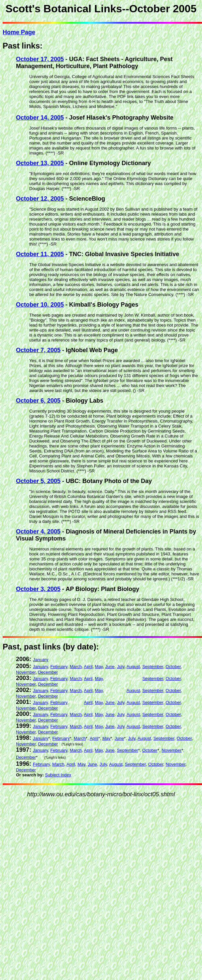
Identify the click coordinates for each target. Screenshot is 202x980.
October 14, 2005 (40, 118)
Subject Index (58, 775)
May (99, 667)
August (133, 667)
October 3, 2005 (38, 589)
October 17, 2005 (40, 59)
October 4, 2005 (38, 532)
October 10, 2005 (40, 305)
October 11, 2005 (40, 254)
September (153, 667)
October (173, 667)
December (48, 672)
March (76, 667)
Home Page (19, 32)
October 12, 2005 (40, 199)
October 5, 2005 (38, 481)
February (59, 667)
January (41, 660)
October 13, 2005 (40, 163)
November (26, 672)
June (110, 667)
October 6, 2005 (38, 401)
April (88, 667)
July (121, 667)
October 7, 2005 (38, 350)
